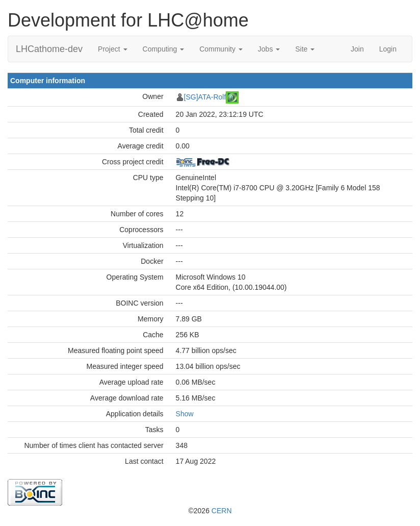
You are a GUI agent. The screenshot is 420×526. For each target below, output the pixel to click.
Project (112, 49)
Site (305, 49)
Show (185, 414)
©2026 (210, 511)
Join (357, 49)
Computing (164, 49)
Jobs (269, 49)
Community (221, 49)
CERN (222, 511)
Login (388, 49)
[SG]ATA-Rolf (205, 96)
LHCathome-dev (49, 49)
